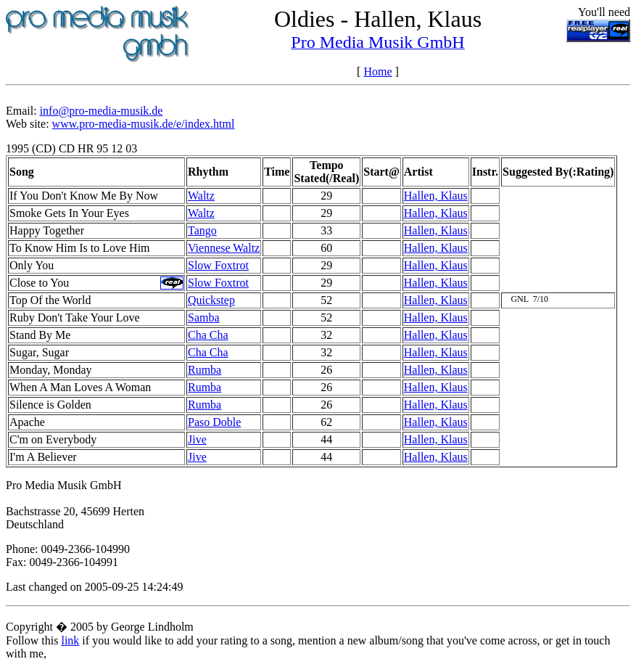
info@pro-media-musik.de (102, 111)
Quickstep (211, 300)
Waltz (201, 196)
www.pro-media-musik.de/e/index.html (144, 124)
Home (377, 71)
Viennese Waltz (224, 248)
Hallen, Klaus (436, 196)
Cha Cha (208, 335)
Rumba (205, 370)
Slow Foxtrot (218, 265)
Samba (204, 317)
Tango (202, 230)
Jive (197, 439)
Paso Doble (214, 422)
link (70, 640)
